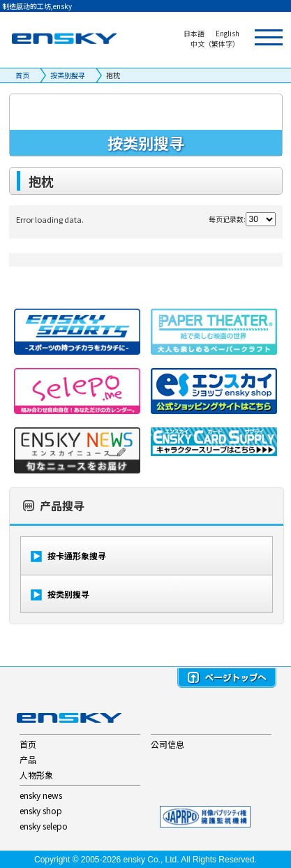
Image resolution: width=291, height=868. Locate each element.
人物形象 (36, 775)
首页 (22, 75)
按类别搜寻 (68, 75)
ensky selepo (44, 826)
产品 (28, 759)
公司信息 (167, 744)
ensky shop (41, 810)
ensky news (41, 795)
